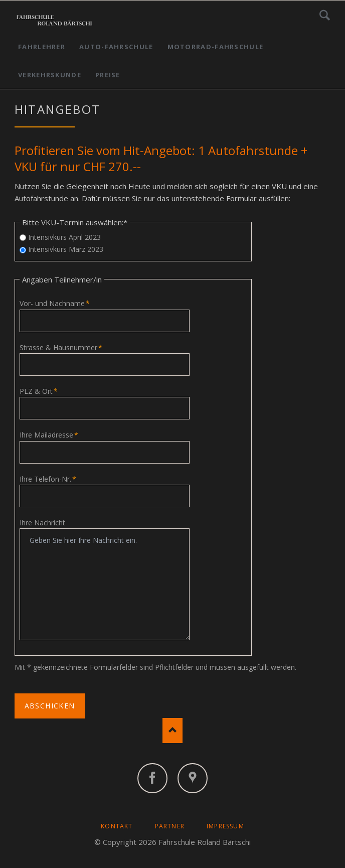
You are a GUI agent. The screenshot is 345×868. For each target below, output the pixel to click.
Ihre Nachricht (42, 523)
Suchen (325, 15)
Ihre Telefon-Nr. (48, 479)
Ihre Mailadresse (49, 435)
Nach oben (172, 731)
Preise (108, 75)
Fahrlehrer (42, 47)
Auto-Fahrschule (116, 47)
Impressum (225, 826)
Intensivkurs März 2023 (66, 249)
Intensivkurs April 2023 (64, 237)
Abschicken (50, 706)
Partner (170, 826)
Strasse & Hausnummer (61, 347)
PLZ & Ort (39, 391)
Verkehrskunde (50, 75)
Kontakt (117, 826)
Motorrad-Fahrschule (216, 47)
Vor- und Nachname (55, 303)
